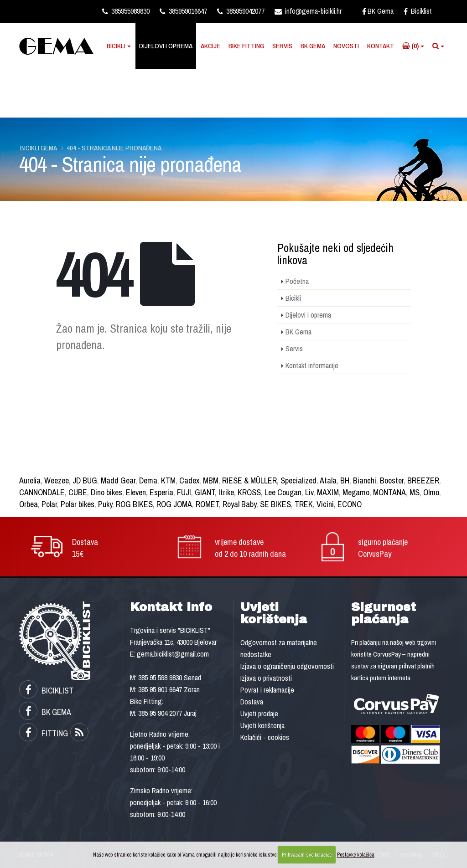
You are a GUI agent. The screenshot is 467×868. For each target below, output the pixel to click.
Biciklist (418, 11)
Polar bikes (78, 504)
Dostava (252, 702)
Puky (105, 504)
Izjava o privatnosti (266, 678)
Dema (148, 480)
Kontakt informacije (312, 365)
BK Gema (378, 11)
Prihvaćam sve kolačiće (307, 855)
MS (415, 492)
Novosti (346, 46)
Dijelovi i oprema (166, 46)
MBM (211, 480)
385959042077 (241, 11)
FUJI (184, 492)
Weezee (57, 480)
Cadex (189, 480)
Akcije (210, 46)
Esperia (161, 492)
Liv (309, 492)
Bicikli (116, 46)
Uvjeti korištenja (262, 725)
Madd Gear (118, 480)
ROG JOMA (174, 504)
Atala (328, 480)
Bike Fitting (246, 46)
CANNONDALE (42, 492)
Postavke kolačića (356, 855)
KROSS (249, 492)
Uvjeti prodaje (259, 714)
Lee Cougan (283, 492)
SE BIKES (275, 504)
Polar (49, 504)
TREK (304, 504)
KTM (168, 480)
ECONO (350, 504)
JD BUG (85, 480)
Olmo (431, 492)
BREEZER (423, 480)
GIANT (205, 492)
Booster (392, 480)
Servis (282, 46)
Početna (297, 281)
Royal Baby (239, 504)
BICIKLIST (46, 691)
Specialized (298, 480)
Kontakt (381, 46)
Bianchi (365, 480)
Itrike (226, 492)
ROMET (207, 504)
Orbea (29, 504)
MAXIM (328, 492)
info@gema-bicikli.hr (308, 11)
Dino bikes (106, 492)
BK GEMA (45, 712)
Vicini (325, 504)
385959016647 (183, 11)
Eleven (136, 492)
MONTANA (389, 492)
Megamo (356, 492)
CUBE (78, 492)
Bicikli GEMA (39, 148)
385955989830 (126, 11)
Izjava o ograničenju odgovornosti (287, 666)
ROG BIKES (134, 504)
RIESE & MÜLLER (249, 480)
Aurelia (30, 480)
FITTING (44, 733)
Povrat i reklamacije (267, 690)
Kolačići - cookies (265, 737)
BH (345, 480)
